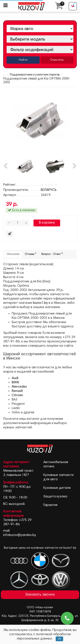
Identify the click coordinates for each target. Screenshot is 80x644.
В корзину (47, 223)
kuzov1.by (40, 303)
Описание (13, 254)
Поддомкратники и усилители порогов (35, 75)
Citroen (17, 395)
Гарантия (50, 505)
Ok (59, 639)
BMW (15, 382)
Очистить (57, 60)
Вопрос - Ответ (52, 254)
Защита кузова (55, 497)
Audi (15, 378)
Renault (17, 391)
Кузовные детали (57, 488)
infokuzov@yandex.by (20, 535)
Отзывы (30, 254)
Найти (23, 60)
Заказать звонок (40, 595)
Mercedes (19, 387)
